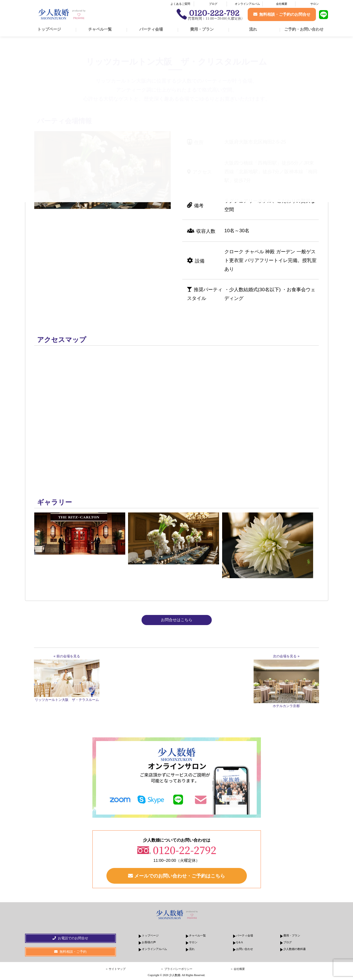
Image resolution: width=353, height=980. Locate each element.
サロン (315, 4)
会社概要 (282, 4)
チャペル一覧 (100, 29)
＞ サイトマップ (116, 969)
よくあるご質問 (180, 4)
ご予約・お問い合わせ (304, 29)
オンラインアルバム (247, 4)
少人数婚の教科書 (295, 949)
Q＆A (240, 942)
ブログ (213, 4)
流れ (253, 29)
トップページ (49, 29)
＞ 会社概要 (238, 969)
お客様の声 (149, 942)
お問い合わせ (245, 949)
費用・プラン (202, 29)
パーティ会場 (151, 29)
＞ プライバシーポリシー (176, 969)
